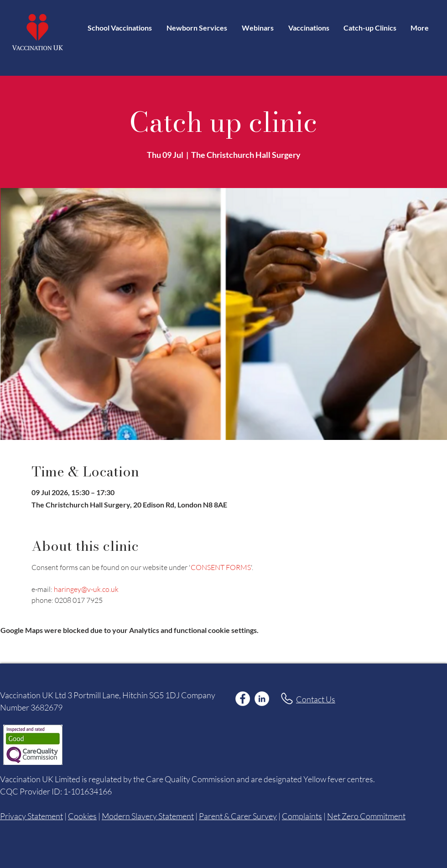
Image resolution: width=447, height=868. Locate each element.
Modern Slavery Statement (148, 816)
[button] (309, 28)
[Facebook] (243, 699)
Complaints (302, 816)
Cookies (82, 816)
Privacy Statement (31, 816)
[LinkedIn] (262, 699)
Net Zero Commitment (366, 816)
